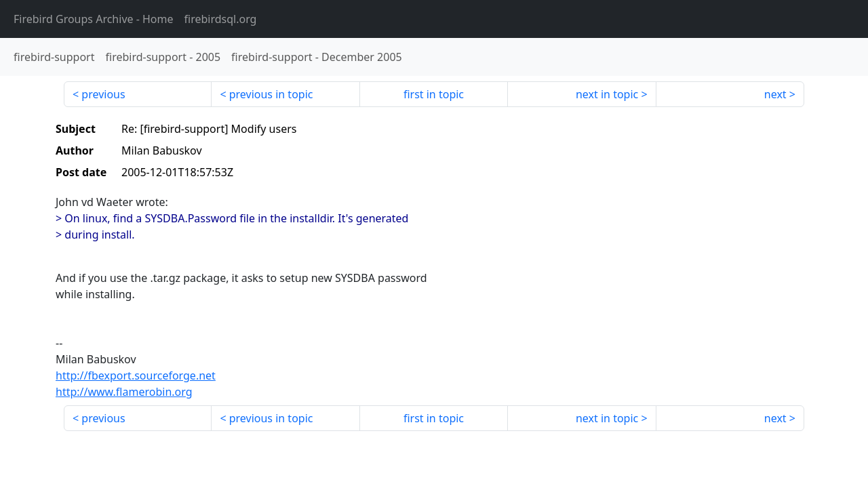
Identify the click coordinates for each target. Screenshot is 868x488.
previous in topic (271, 94)
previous (103, 94)
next (775, 94)
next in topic (607, 94)
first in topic (434, 94)
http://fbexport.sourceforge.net (136, 375)
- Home (94, 19)
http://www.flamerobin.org (124, 392)
